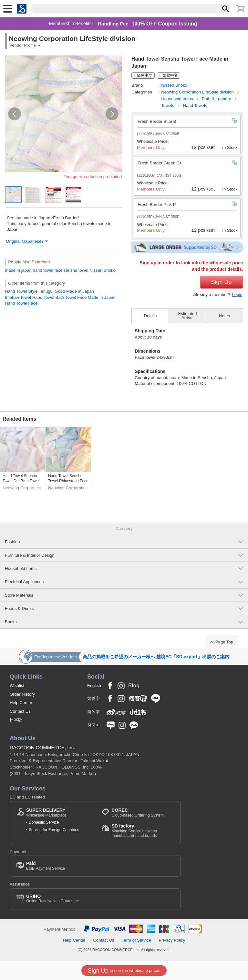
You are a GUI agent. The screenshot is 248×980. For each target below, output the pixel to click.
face (58, 270)
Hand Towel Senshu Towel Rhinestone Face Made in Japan (68, 479)
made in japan (18, 270)
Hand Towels (195, 106)
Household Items (178, 99)
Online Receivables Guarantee (52, 899)
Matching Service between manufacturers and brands (143, 831)
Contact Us (20, 711)
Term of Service (136, 940)
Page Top (224, 642)
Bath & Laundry (217, 99)
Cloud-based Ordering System (137, 813)
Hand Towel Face (21, 303)
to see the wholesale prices (124, 971)
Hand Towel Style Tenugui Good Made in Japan (49, 291)
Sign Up (222, 282)
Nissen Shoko (103, 270)
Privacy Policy (172, 940)
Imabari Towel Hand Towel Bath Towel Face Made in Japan (60, 297)
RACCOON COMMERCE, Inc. (42, 747)
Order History (22, 694)
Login (237, 294)
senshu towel (76, 270)
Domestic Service (44, 822)
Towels (168, 106)
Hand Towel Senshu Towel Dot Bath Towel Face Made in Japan (21, 479)
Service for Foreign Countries (54, 830)
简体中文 (145, 75)
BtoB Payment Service (46, 866)
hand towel (43, 270)
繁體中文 (170, 75)
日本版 (16, 720)
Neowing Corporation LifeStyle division (198, 92)
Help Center (21, 703)
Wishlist (17, 686)
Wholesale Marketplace (46, 813)
